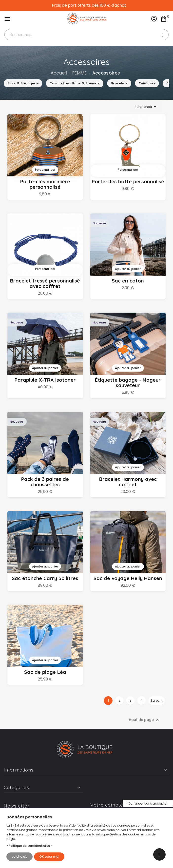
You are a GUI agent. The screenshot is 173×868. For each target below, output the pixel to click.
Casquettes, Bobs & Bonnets (75, 83)
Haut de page (145, 720)
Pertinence (146, 107)
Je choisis (19, 857)
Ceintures (147, 83)
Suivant (157, 701)
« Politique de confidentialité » (29, 846)
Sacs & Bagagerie (23, 83)
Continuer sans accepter (148, 803)
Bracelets (119, 83)
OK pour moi (49, 857)
